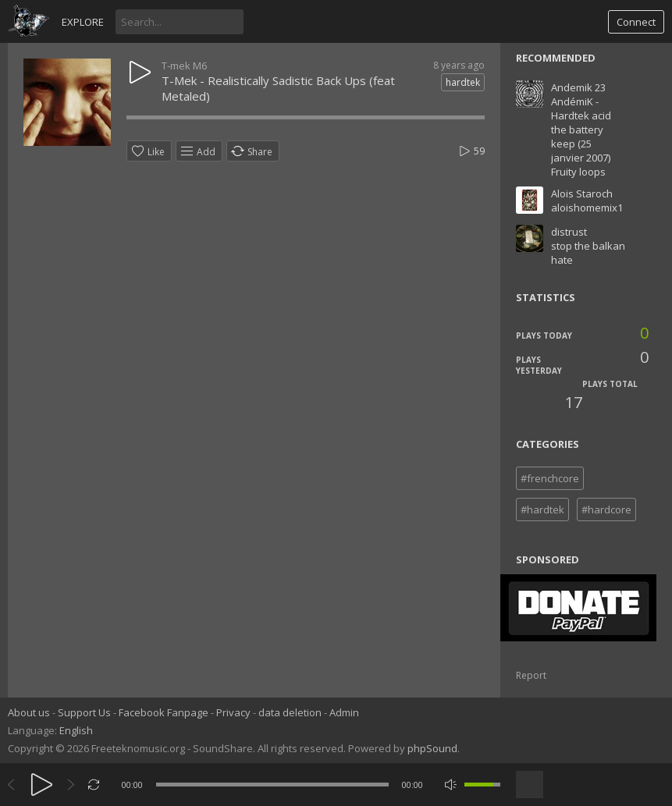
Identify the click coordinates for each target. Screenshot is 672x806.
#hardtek (542, 510)
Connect (636, 22)
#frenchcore (550, 478)
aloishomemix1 (587, 208)
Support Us (84, 712)
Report (531, 675)
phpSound (432, 748)
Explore (83, 22)
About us (29, 712)
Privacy (233, 712)
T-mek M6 (184, 66)
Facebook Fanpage (164, 712)
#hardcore (606, 510)
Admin (344, 712)
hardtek (463, 82)
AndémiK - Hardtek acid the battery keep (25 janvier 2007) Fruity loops (581, 137)
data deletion (290, 712)
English (76, 730)
